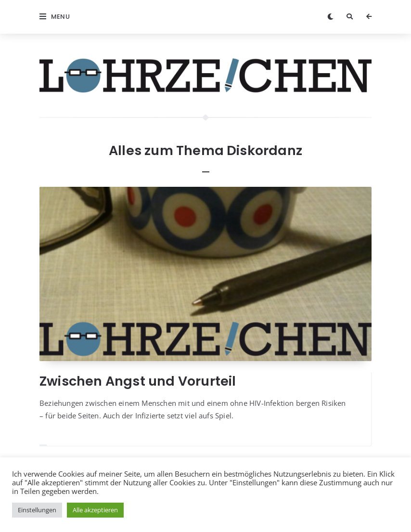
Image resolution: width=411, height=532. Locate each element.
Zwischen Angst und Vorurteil (138, 381)
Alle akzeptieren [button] (95, 510)
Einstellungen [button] (37, 510)
